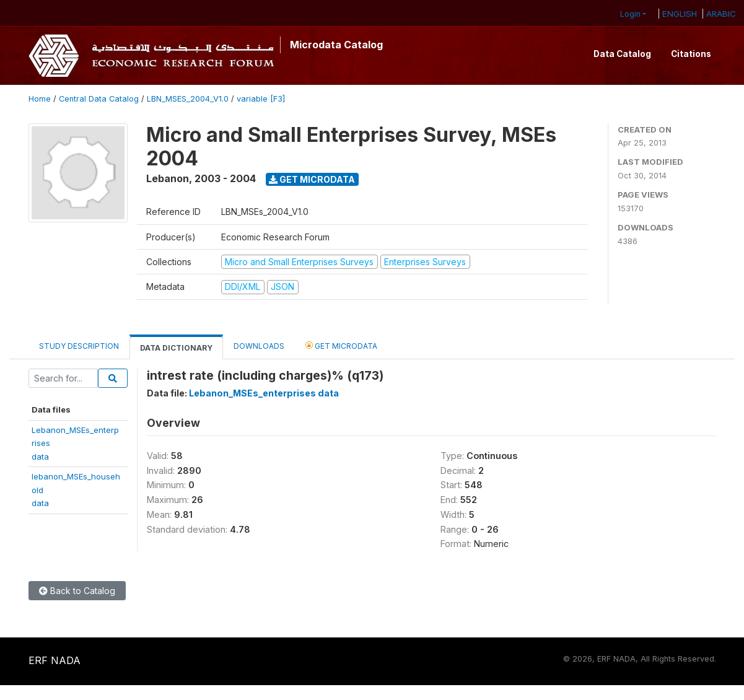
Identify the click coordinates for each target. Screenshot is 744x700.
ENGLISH (680, 14)
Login (630, 14)
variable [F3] (261, 99)
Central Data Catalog (99, 99)
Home (40, 99)
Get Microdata (312, 179)
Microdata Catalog (336, 45)
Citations (691, 54)
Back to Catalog (77, 591)
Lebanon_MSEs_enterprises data (264, 393)
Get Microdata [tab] (341, 345)
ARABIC (721, 14)
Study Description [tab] (79, 346)
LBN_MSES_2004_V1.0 (188, 99)
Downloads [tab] (259, 346)
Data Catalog (622, 54)
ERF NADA (55, 660)
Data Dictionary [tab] (176, 348)
